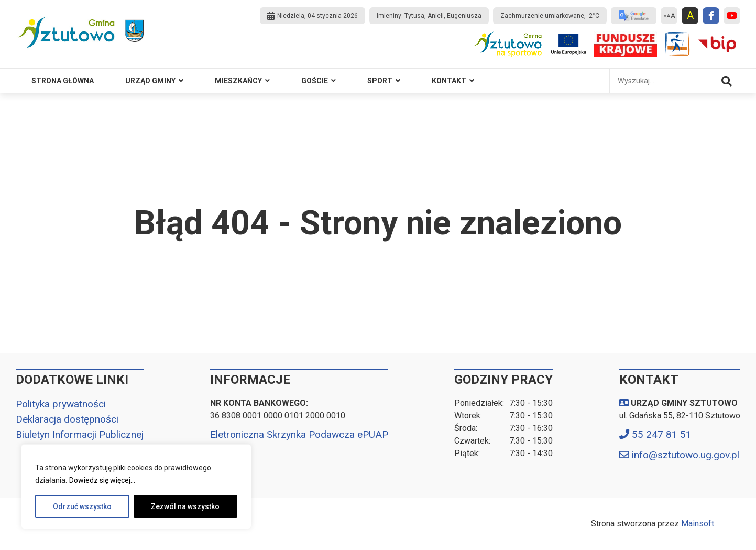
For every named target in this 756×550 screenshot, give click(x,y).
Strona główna (63, 81)
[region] (136, 487)
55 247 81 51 (662, 434)
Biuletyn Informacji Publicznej (80, 434)
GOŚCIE (315, 81)
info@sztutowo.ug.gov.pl (686, 455)
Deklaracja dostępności (67, 419)
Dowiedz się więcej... (102, 480)
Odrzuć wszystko (82, 506)
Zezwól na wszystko (185, 506)
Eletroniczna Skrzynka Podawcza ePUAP (299, 434)
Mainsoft (698, 524)
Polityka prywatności (61, 404)
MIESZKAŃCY (238, 81)
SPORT (380, 81)
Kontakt (449, 81)
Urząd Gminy (150, 81)
